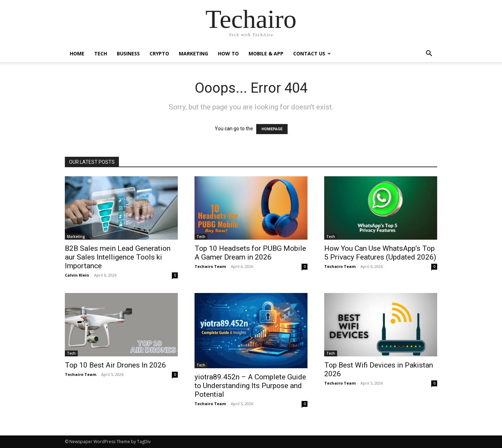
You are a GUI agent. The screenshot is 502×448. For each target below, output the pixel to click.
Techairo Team (210, 266)
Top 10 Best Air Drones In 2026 (115, 365)
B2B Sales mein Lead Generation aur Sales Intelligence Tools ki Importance (118, 257)
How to (228, 53)
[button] (429, 54)
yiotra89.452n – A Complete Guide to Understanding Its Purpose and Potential (250, 386)
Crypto (159, 53)
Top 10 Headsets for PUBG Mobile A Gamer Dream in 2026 (250, 253)
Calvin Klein (77, 275)
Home (77, 53)
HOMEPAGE (272, 129)
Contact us (312, 53)
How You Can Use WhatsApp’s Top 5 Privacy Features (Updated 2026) (380, 253)
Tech (101, 53)
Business (128, 53)
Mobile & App (266, 53)
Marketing (193, 53)
